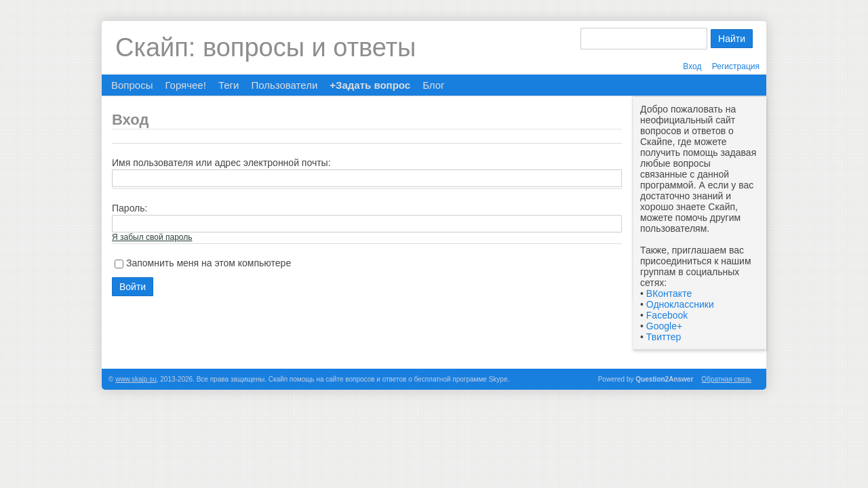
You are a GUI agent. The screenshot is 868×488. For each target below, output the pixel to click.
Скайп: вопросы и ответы (265, 47)
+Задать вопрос (370, 85)
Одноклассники (680, 304)
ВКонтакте (669, 293)
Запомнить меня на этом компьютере (209, 263)
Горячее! (185, 85)
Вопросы (132, 85)
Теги (229, 85)
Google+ (664, 326)
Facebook (667, 315)
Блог (433, 85)
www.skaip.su (136, 379)
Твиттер (664, 337)
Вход (692, 66)
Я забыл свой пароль (152, 237)
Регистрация (736, 66)
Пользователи (284, 85)
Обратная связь (726, 379)
